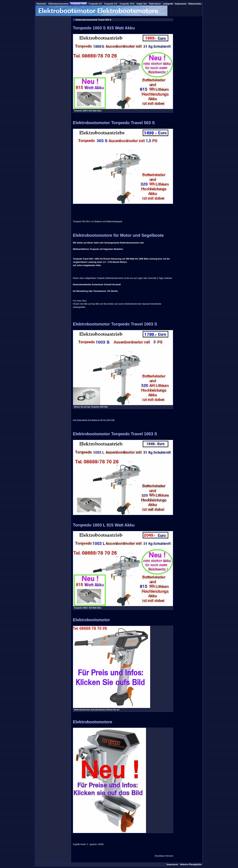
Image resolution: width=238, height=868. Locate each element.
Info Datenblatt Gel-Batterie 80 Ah (89, 420)
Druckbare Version (164, 856)
